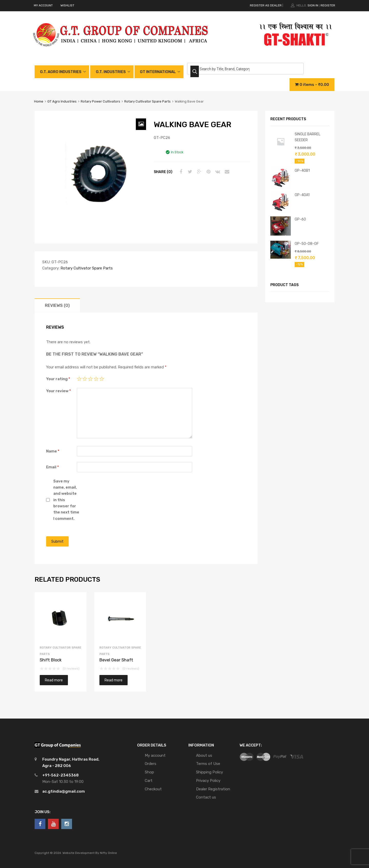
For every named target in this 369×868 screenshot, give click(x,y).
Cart (149, 781)
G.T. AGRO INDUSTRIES (61, 72)
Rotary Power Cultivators (100, 101)
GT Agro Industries (62, 101)
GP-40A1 (302, 195)
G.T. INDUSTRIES (111, 72)
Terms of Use (208, 764)
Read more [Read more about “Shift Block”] (54, 680)
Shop (149, 772)
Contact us (206, 797)
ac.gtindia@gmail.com (64, 791)
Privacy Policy (208, 781)
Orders (151, 764)
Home (39, 101)
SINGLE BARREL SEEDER (307, 137)
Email (53, 467)
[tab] (57, 305)
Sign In (313, 5)
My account (155, 755)
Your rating (58, 379)
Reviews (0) (57, 305)
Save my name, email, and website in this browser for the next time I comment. (66, 500)
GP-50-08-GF (307, 244)
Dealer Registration (213, 789)
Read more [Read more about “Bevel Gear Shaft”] (114, 680)
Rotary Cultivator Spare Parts (147, 101)
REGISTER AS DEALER (266, 5)
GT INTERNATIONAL (158, 72)
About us (204, 755)
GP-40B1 (302, 170)
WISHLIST (67, 5)
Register (328, 5)
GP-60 (300, 219)
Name (53, 451)
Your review (59, 391)
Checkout (153, 789)
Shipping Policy (209, 772)
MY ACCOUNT (43, 5)
